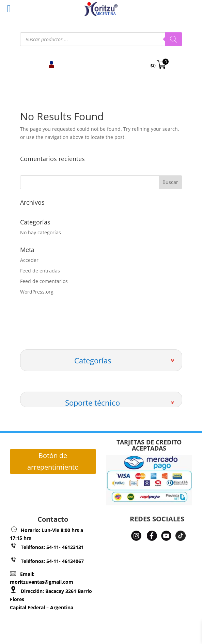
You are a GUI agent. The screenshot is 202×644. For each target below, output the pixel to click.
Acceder (29, 260)
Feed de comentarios (44, 281)
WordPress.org (37, 292)
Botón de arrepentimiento (53, 461)
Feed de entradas (40, 271)
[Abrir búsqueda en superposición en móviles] (101, 39)
